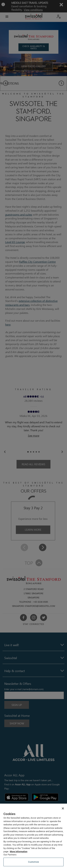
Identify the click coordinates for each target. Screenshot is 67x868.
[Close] (63, 808)
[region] (33, 836)
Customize (33, 862)
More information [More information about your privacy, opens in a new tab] (19, 852)
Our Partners (10, 855)
